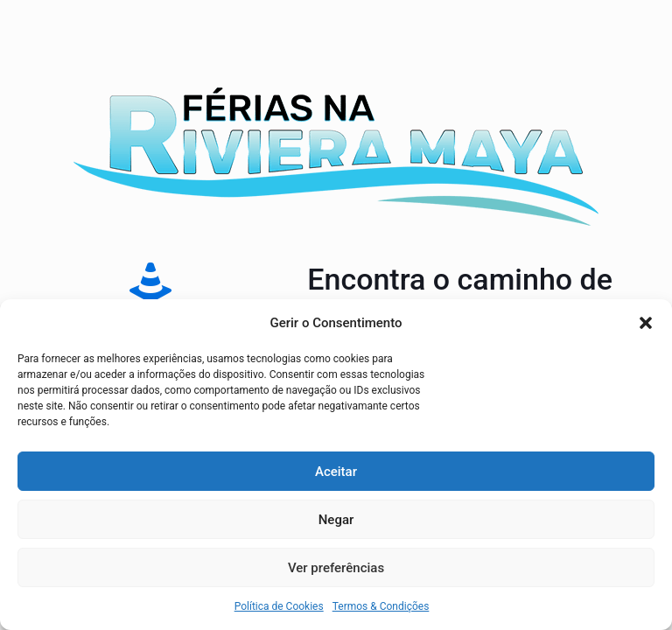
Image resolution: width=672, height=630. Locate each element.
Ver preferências (336, 568)
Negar (336, 520)
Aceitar (336, 472)
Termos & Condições (381, 606)
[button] (646, 323)
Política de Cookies (279, 606)
